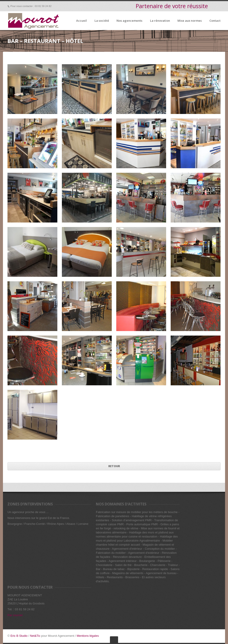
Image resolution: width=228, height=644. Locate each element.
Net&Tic (35, 636)
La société (102, 21)
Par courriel (15, 615)
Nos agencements (129, 21)
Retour (114, 466)
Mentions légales (88, 636)
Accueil (81, 21)
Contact (215, 21)
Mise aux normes (190, 21)
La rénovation (160, 21)
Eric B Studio (19, 636)
